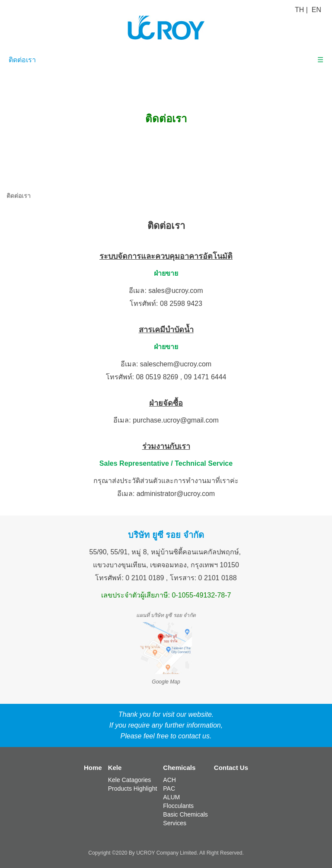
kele (115, 768)
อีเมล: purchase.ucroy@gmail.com (166, 420)
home (93, 768)
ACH (169, 780)
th (299, 10)
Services (175, 823)
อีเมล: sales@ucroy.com (166, 291)
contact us (231, 768)
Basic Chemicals (185, 814)
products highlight (133, 789)
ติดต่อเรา (22, 60)
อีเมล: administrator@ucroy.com (166, 494)
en (316, 10)
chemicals (179, 768)
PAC (169, 789)
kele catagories (130, 780)
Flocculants (178, 806)
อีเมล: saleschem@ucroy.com (166, 364)
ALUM (171, 797)
